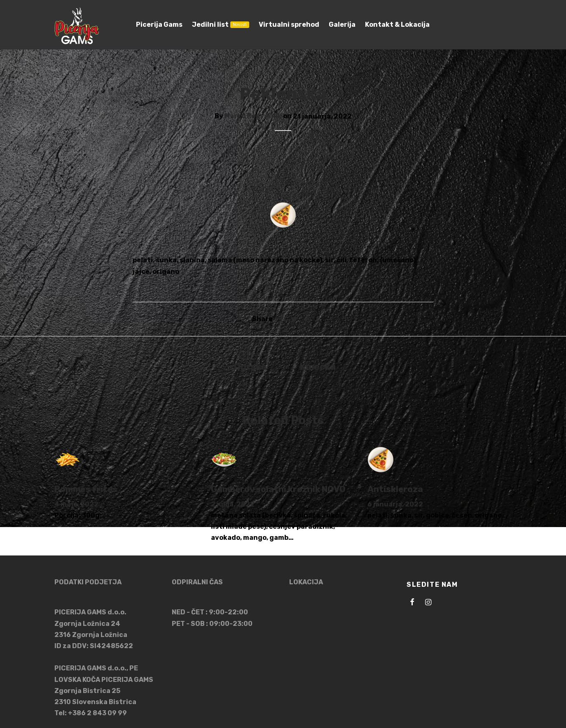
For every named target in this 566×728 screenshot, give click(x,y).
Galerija (342, 24)
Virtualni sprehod (289, 24)
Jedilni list (221, 24)
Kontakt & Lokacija (397, 24)
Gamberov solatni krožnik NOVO (278, 491)
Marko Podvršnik (253, 118)
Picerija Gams (159, 24)
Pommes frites (86, 491)
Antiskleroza (395, 491)
